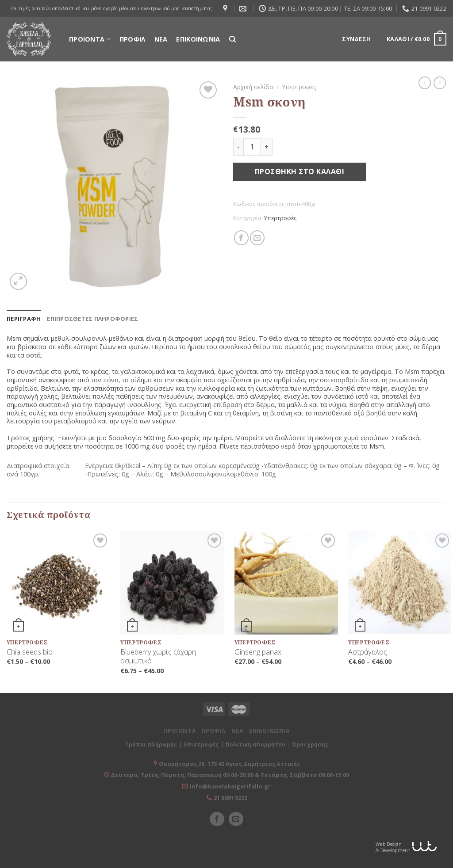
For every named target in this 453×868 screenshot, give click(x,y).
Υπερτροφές (299, 87)
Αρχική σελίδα (253, 87)
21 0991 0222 (230, 798)
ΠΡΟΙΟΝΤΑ (90, 39)
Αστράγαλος (368, 652)
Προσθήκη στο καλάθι (299, 171)
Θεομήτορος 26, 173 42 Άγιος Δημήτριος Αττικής (229, 764)
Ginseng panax (258, 652)
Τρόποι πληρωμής (151, 744)
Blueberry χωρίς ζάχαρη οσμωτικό (158, 657)
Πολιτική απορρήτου (255, 744)
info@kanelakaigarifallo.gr (230, 786)
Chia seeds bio (30, 652)
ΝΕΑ (161, 39)
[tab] (24, 319)
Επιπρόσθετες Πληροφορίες (92, 319)
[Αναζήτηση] (232, 39)
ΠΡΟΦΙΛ (132, 39)
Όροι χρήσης (310, 744)
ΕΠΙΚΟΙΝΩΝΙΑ (198, 39)
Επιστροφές (201, 744)
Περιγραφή (24, 319)
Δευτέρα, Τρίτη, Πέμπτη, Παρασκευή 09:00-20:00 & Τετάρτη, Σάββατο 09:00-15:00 (229, 775)
